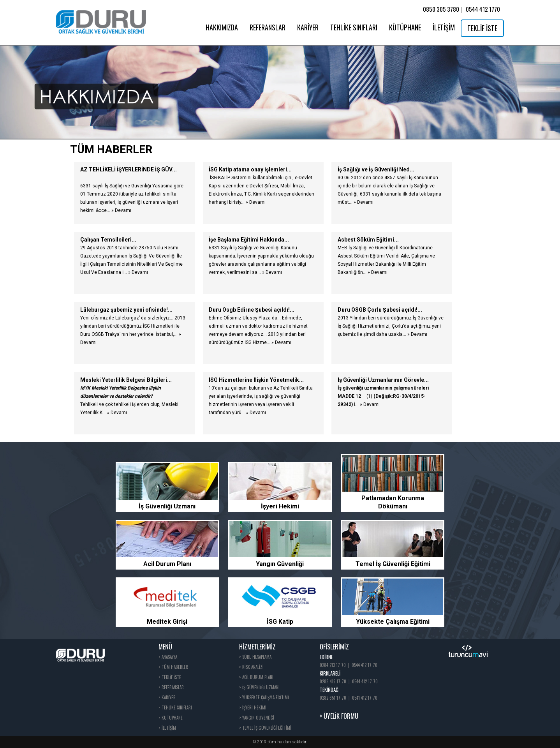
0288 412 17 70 (333, 681)
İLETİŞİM (444, 27)
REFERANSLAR (268, 27)
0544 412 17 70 (365, 665)
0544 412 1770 (483, 9)
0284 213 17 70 (333, 665)
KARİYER (308, 27)
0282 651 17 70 (333, 698)
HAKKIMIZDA (222, 27)
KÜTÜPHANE (405, 27)
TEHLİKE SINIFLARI (354, 27)
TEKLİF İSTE (482, 28)
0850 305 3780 (441, 9)
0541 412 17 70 (365, 698)
